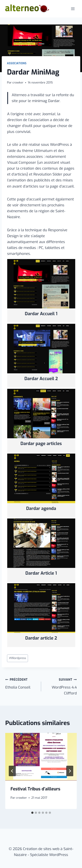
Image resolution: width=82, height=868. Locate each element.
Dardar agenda (41, 509)
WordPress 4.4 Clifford (61, 686)
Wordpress (17, 658)
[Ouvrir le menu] (73, 9)
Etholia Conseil (21, 683)
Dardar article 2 (41, 638)
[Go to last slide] (12, 771)
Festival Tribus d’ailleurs (35, 789)
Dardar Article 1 (41, 573)
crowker (18, 82)
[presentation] (41, 757)
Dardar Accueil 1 (41, 314)
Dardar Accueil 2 (41, 379)
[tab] (32, 813)
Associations (17, 63)
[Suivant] (70, 771)
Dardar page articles (41, 444)
